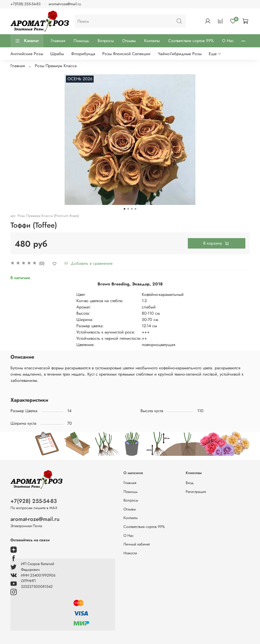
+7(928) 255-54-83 (26, 4)
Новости (130, 553)
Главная (58, 41)
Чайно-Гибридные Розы (180, 54)
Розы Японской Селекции (126, 54)
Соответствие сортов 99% (191, 41)
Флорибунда (83, 54)
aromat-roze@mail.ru (65, 4)
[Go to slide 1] (125, 209)
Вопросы (106, 41)
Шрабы (57, 54)
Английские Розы (27, 54)
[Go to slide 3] (132, 209)
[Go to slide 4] (135, 209)
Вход (190, 483)
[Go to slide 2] (128, 209)
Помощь (81, 41)
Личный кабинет (137, 544)
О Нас (228, 41)
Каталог (27, 41)
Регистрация (196, 492)
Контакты (152, 41)
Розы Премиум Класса (56, 66)
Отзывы (129, 41)
